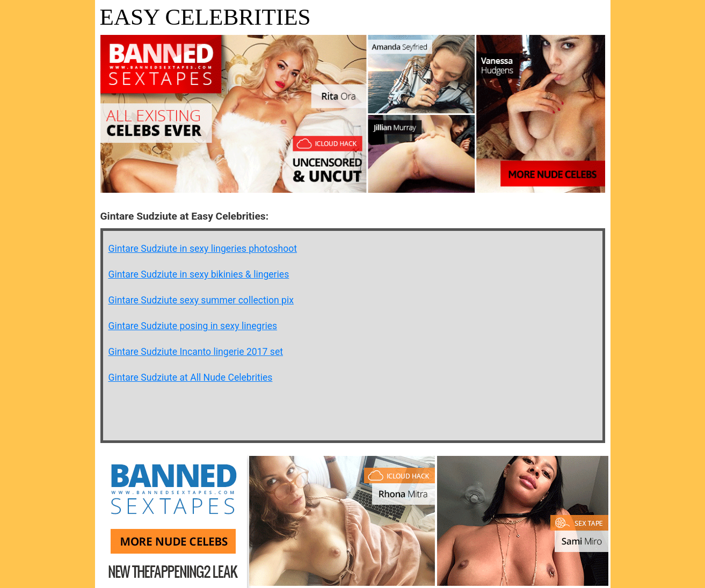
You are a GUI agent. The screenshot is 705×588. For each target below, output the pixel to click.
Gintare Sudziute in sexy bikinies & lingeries (199, 274)
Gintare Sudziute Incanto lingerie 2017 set (196, 352)
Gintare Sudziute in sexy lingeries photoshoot (203, 249)
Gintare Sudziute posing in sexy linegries (193, 326)
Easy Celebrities (205, 17)
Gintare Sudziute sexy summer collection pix (201, 300)
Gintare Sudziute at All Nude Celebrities (191, 378)
